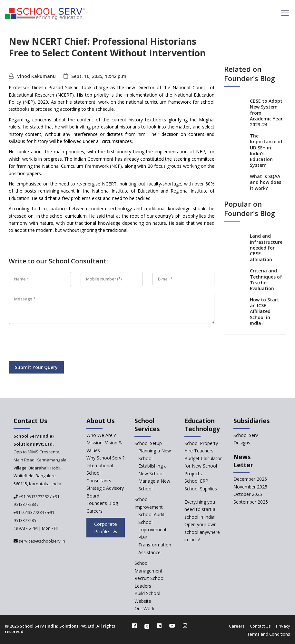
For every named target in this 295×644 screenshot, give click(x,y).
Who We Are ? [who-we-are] (101, 435)
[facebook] (134, 626)
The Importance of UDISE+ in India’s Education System (266, 150)
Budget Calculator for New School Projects (203, 466)
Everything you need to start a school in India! (200, 509)
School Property (201, 443)
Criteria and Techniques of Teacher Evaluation (266, 279)
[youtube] (172, 626)
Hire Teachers (199, 451)
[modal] (278, 561)
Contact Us (260, 626)
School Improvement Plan (152, 530)
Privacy (283, 626)
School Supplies (201, 489)
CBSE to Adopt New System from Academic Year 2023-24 (266, 113)
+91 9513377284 (29, 512)
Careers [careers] (94, 511)
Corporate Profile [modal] (106, 528)
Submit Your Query (36, 367)
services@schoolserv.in (41, 541)
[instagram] (185, 626)
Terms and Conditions (269, 634)
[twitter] (147, 626)
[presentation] (58, 344)
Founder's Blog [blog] (102, 503)
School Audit (151, 514)
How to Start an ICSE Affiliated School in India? (265, 311)
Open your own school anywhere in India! (202, 532)
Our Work (144, 608)
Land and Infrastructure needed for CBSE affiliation (266, 248)
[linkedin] (159, 626)
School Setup (148, 443)
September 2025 (251, 502)
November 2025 (250, 487)
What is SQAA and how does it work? (265, 182)
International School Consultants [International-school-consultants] (100, 473)
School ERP (196, 481)
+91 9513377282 (33, 497)
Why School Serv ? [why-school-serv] (105, 458)
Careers (237, 626)
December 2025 (250, 479)
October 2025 (248, 494)
